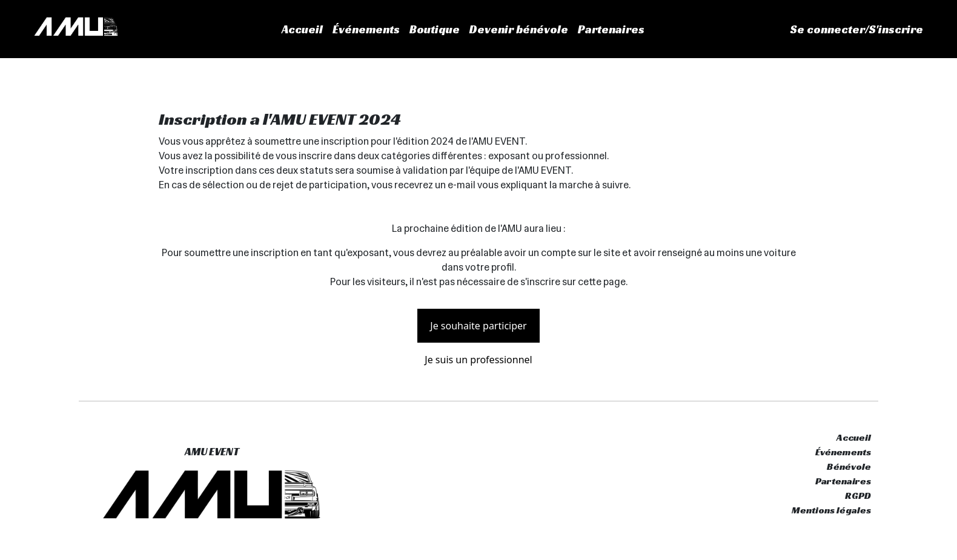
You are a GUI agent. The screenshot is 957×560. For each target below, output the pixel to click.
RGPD (858, 496)
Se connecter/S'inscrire (857, 29)
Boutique (435, 29)
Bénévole (849, 466)
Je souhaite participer (478, 326)
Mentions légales (831, 510)
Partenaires (611, 29)
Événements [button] (366, 29)
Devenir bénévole (519, 29)
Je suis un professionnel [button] (478, 360)
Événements (843, 452)
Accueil (302, 29)
